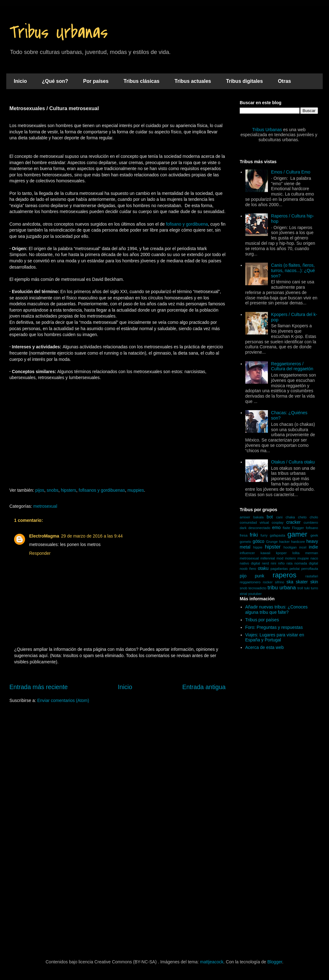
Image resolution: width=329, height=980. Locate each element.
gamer (297, 534)
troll (300, 588)
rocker (268, 582)
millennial (268, 558)
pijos (40, 490)
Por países (96, 81)
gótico (258, 541)
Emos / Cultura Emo (291, 172)
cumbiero (311, 522)
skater (302, 582)
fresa (244, 535)
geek (314, 535)
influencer (247, 553)
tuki (307, 588)
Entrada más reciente (39, 687)
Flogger (298, 528)
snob (243, 588)
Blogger (275, 962)
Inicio (20, 81)
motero (290, 558)
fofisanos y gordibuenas (102, 490)
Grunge (272, 542)
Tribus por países (262, 620)
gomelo (245, 542)
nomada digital (306, 563)
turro (314, 588)
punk (259, 576)
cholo (314, 517)
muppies (136, 490)
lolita (296, 553)
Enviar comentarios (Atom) (63, 700)
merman (312, 553)
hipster (273, 547)
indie (313, 547)
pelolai (295, 569)
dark (243, 528)
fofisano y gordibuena (187, 224)
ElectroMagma (44, 536)
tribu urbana (282, 588)
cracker (294, 522)
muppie (303, 558)
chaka (290, 517)
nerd (265, 563)
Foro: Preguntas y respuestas (274, 627)
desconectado (259, 528)
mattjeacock (212, 962)
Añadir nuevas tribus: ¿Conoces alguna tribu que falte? (277, 610)
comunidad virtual (254, 522)
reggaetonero (250, 582)
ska (290, 582)
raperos (285, 575)
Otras (285, 81)
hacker (285, 542)
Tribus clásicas (141, 81)
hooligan (290, 547)
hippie (258, 547)
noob (244, 569)
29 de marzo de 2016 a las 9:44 (92, 536)
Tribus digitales (245, 81)
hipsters (68, 490)
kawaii (266, 553)
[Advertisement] (118, 437)
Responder (40, 553)
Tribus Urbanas (59, 32)
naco (314, 558)
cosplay (278, 522)
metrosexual (45, 506)
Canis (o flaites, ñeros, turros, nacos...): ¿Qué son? (293, 270)
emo (276, 527)
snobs (52, 490)
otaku (263, 568)
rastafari (312, 576)
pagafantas (279, 569)
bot (270, 517)
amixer (245, 517)
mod (280, 558)
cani (279, 517)
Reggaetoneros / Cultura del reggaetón (292, 366)
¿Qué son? (55, 81)
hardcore (298, 542)
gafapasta (277, 535)
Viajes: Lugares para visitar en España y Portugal (275, 637)
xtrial (243, 594)
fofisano (312, 528)
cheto (302, 517)
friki (254, 535)
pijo (243, 576)
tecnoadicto (257, 588)
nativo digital (250, 563)
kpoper (281, 553)
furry (264, 535)
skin (314, 582)
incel (303, 547)
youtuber (255, 594)
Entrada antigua (204, 687)
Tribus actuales (193, 81)
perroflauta (310, 569)
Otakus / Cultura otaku (293, 462)
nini (273, 563)
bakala (258, 517)
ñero (253, 569)
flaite (286, 528)
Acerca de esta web (265, 647)
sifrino (279, 582)
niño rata (285, 563)
